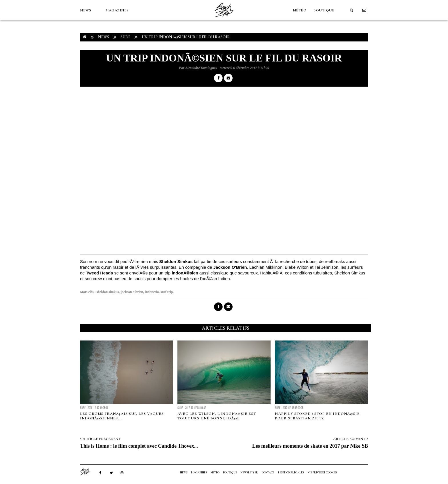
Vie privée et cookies (322, 473)
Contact (268, 473)
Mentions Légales (291, 473)
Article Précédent (101, 439)
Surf (125, 37)
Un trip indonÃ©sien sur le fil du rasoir (186, 37)
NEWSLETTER (249, 473)
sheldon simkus (108, 292)
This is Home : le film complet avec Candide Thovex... (139, 446)
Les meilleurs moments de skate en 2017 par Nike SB (310, 446)
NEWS (86, 10)
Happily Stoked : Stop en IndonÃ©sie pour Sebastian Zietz (317, 416)
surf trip (167, 292)
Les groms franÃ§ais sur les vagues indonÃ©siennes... (122, 416)
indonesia (152, 292)
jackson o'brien (132, 292)
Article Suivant (349, 439)
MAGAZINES (117, 10)
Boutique (324, 10)
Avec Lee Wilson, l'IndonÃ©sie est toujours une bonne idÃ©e (217, 416)
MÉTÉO (300, 10)
